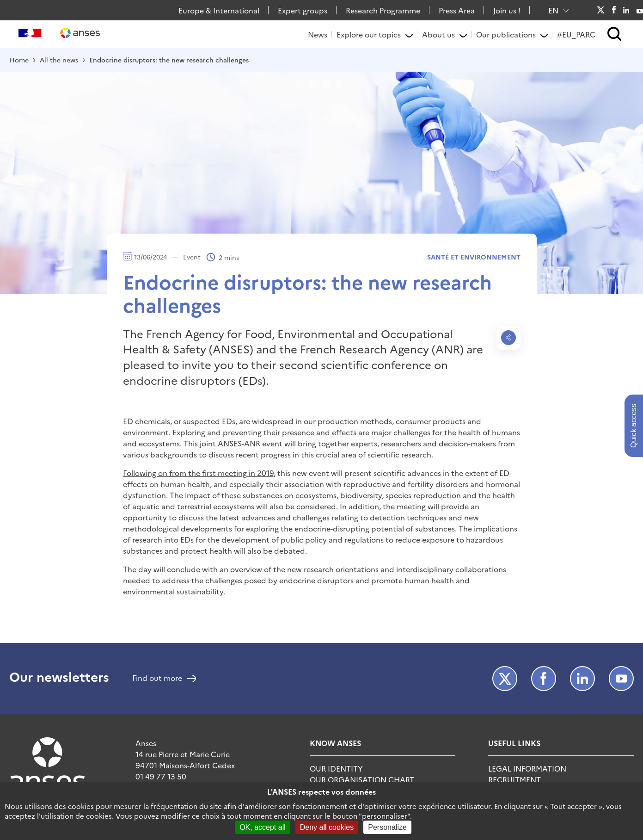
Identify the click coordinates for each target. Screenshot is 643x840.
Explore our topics (369, 34)
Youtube (640, 10)
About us (438, 34)
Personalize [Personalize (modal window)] (387, 827)
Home (19, 60)
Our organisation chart (362, 779)
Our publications (506, 34)
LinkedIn (626, 10)
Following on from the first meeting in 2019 (198, 473)
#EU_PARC (576, 34)
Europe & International (219, 10)
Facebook (614, 10)
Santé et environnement (474, 257)
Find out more (157, 679)
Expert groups (303, 10)
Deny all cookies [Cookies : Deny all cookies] (327, 827)
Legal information (527, 768)
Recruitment (514, 779)
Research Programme (383, 10)
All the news (59, 60)
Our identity (336, 768)
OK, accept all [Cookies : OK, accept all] (263, 827)
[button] (615, 34)
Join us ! (507, 10)
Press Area (457, 10)
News (318, 34)
